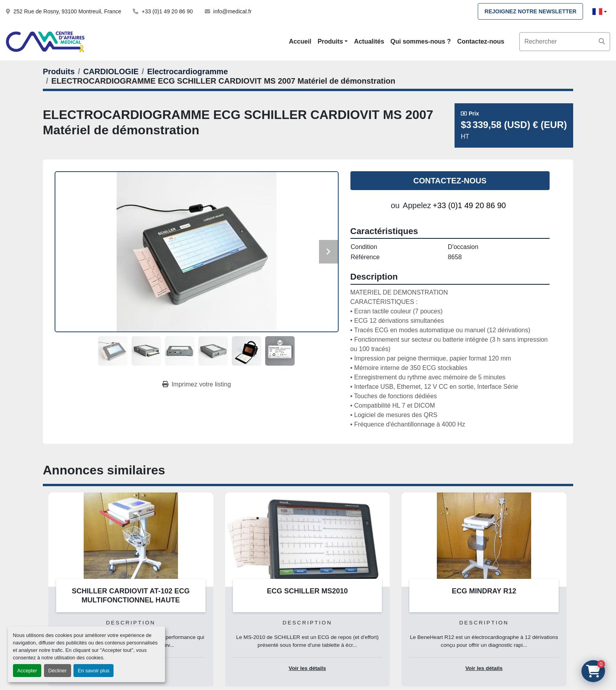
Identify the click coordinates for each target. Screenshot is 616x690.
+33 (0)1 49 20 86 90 (167, 11)
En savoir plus (93, 671)
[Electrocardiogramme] (187, 71)
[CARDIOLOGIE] (111, 71)
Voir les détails (307, 668)
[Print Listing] (197, 384)
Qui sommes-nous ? (421, 41)
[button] (333, 42)
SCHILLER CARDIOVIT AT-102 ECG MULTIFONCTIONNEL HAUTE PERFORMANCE (131, 600)
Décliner (58, 671)
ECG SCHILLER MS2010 (307, 591)
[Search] (565, 42)
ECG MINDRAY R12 (484, 591)
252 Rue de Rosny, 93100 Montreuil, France (67, 11)
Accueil (300, 41)
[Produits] (59, 71)
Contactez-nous (481, 41)
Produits (330, 41)
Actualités (369, 41)
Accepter (27, 671)
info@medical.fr (232, 11)
